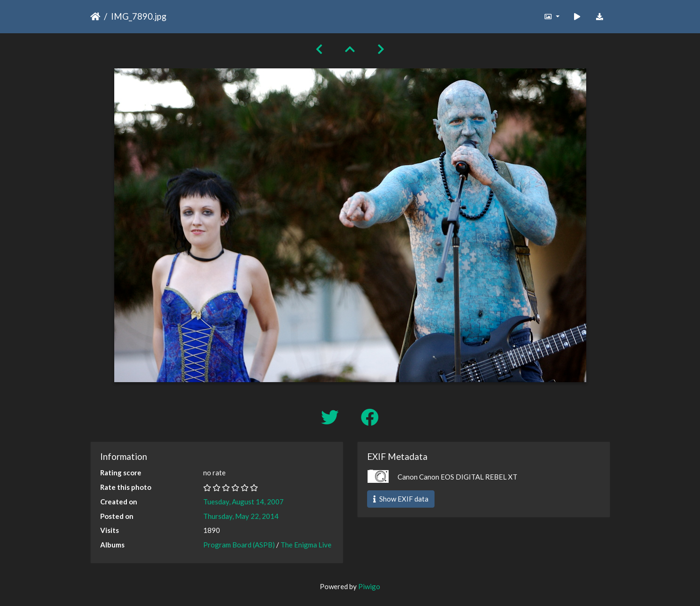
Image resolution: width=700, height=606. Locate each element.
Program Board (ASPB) (239, 545)
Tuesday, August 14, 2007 (243, 502)
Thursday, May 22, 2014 (241, 516)
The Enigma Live (306, 545)
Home (95, 16)
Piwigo (369, 586)
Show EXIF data (401, 499)
